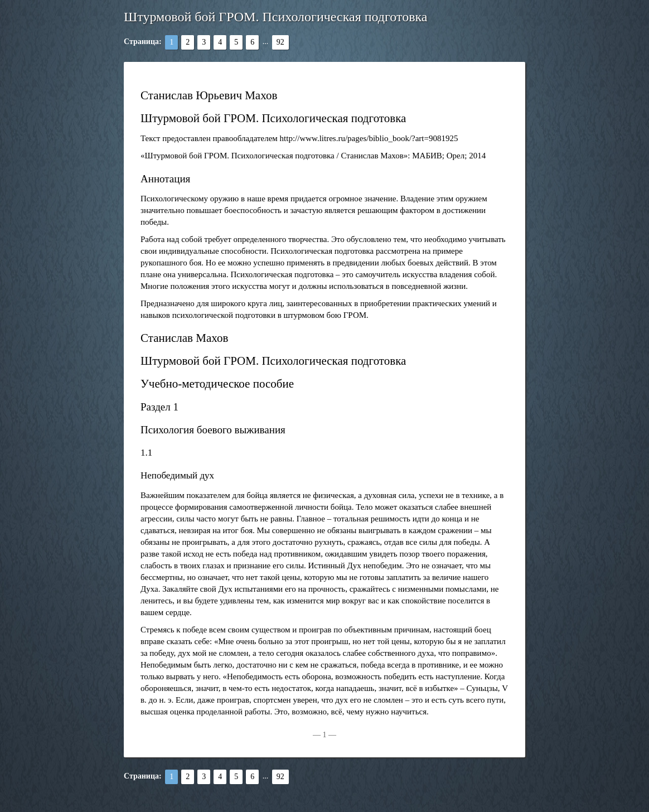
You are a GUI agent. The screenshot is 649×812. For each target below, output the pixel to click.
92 (280, 42)
